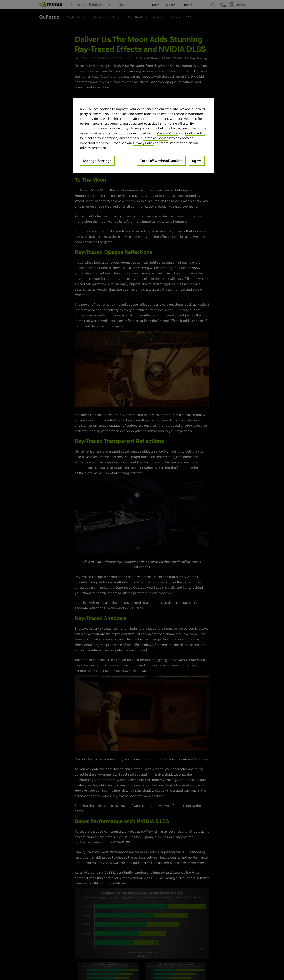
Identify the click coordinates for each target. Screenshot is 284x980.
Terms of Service (156, 138)
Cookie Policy (195, 133)
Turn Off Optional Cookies (161, 161)
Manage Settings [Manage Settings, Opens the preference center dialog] (97, 161)
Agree (197, 161)
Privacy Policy (167, 133)
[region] (144, 136)
